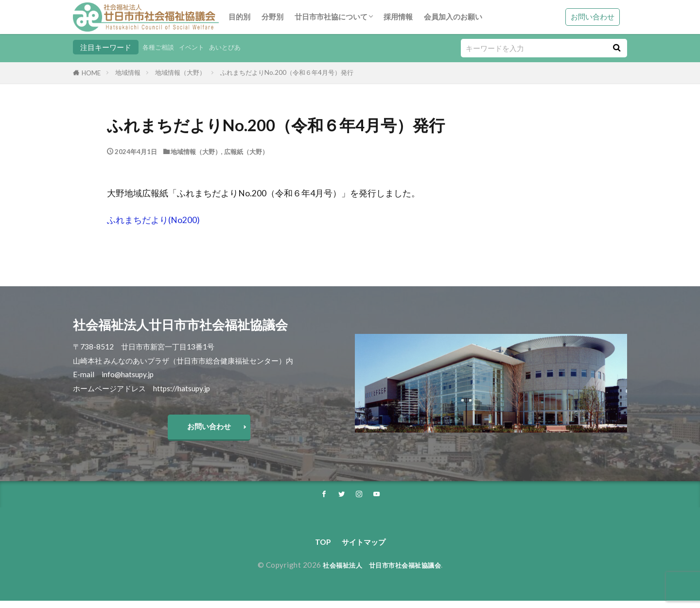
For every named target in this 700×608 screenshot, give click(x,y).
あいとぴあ (236, 47)
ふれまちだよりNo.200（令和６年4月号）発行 (287, 72)
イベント (198, 47)
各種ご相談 (161, 47)
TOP (318, 548)
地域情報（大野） (180, 72)
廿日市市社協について (331, 17)
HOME (91, 73)
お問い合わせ (593, 17)
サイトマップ (365, 548)
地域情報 (128, 72)
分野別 (272, 17)
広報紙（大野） (246, 152)
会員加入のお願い (453, 17)
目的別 (239, 17)
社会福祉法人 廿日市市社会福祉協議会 (382, 572)
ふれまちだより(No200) (153, 220)
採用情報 (398, 17)
